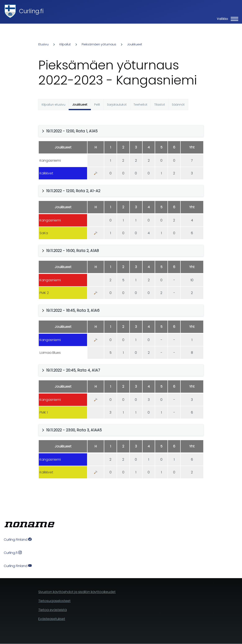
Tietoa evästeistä (53, 610)
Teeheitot (140, 105)
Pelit (97, 105)
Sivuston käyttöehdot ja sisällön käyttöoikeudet (77, 592)
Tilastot (160, 105)
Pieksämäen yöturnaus (99, 44)
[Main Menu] (226, 19)
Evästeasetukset (52, 619)
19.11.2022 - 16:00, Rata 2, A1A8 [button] (72, 251)
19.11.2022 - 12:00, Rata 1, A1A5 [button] (72, 131)
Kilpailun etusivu (53, 105)
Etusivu (43, 44)
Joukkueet (135, 44)
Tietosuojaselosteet (54, 601)
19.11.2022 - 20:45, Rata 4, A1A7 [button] (73, 370)
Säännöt (178, 105)
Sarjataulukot (117, 105)
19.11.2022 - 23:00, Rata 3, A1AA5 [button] (74, 430)
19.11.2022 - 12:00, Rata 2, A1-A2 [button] (73, 191)
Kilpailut (65, 44)
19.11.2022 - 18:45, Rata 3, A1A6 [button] (73, 310)
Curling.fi (31, 11)
